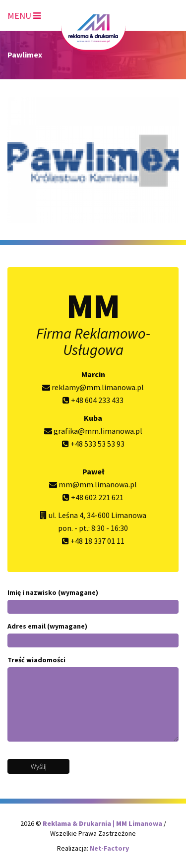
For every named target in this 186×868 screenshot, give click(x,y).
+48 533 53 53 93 (93, 444)
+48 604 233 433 (93, 400)
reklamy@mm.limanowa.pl (93, 387)
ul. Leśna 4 (66, 515)
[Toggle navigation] (24, 14)
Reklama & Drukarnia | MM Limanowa (103, 823)
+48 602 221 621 (93, 497)
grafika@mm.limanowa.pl (93, 431)
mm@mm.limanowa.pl (93, 484)
